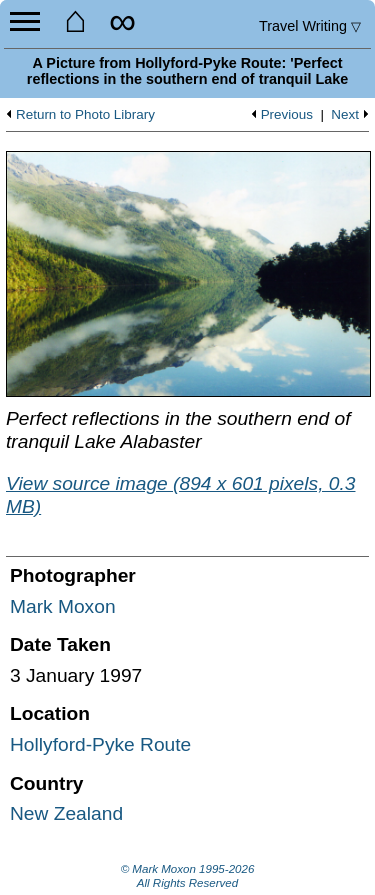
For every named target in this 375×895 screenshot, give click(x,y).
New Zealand (66, 813)
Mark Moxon (63, 606)
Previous (287, 115)
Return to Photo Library (85, 115)
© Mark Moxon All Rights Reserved (188, 876)
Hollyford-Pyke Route (100, 744)
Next (345, 115)
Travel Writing (310, 26)
